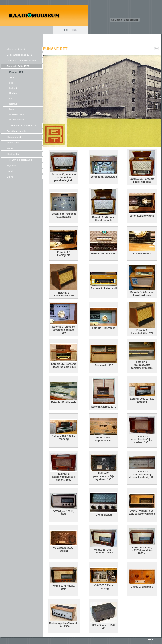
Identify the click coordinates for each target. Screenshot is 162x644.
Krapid (10, 148)
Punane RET (16, 72)
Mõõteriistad (13, 154)
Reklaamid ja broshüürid (19, 160)
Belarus (13, 104)
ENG (74, 30)
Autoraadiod (13, 143)
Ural (12, 99)
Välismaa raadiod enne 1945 (21, 61)
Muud (12, 109)
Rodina (13, 93)
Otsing (10, 177)
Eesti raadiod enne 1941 (19, 55)
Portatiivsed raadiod (17, 131)
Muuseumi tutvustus (17, 49)
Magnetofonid (14, 137)
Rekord (13, 88)
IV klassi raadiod (18, 114)
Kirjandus (12, 165)
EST (66, 30)
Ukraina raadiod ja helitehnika (22, 126)
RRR (12, 83)
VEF (12, 77)
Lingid (10, 171)
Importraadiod (17, 120)
